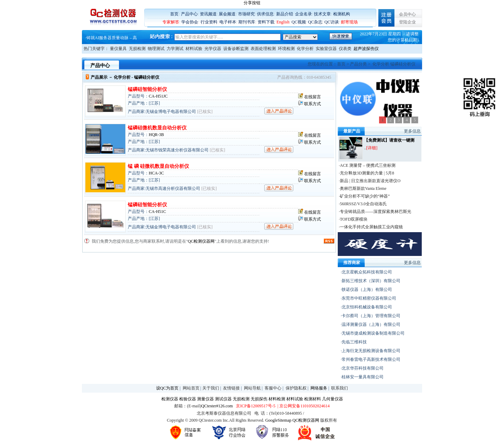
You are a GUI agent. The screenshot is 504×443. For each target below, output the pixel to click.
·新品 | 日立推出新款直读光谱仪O (370, 181)
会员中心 (407, 14)
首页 (174, 14)
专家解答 (171, 22)
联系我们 (339, 388)
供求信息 (265, 14)
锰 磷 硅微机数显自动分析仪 (158, 166)
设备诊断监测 (236, 49)
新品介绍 (285, 14)
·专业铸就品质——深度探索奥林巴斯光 (375, 212)
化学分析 (305, 49)
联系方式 (313, 104)
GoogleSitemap (278, 420)
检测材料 (313, 399)
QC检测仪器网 (201, 241)
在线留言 (313, 97)
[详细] (372, 148)
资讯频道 (208, 14)
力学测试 (175, 49)
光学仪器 (213, 49)
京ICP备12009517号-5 (256, 406)
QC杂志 (315, 22)
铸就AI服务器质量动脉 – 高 (112, 38)
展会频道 (227, 14)
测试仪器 (223, 399)
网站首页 (191, 388)
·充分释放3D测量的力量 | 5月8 (366, 173)
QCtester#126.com (217, 406)
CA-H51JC (158, 96)
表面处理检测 (263, 49)
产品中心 (189, 14)
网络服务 (319, 388)
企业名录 (303, 14)
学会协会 (190, 22)
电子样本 (228, 22)
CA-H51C (157, 212)
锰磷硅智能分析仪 (147, 89)
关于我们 (211, 388)
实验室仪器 (326, 49)
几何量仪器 (332, 399)
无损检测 (137, 49)
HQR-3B (156, 135)
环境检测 (286, 49)
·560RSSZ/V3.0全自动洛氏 (363, 204)
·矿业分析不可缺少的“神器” (364, 196)
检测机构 (342, 14)
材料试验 (194, 49)
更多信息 (412, 131)
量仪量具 (118, 49)
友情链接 (231, 388)
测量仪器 (205, 399)
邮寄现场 (349, 22)
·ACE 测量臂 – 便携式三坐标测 (367, 165)
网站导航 (252, 388)
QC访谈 (332, 22)
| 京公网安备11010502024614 (303, 406)
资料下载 (266, 22)
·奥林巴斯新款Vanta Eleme (363, 188)
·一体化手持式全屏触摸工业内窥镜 (371, 227)
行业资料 (209, 22)
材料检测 (277, 399)
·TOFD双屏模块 (353, 219)
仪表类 (345, 49)
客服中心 (273, 388)
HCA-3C (156, 173)
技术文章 (322, 14)
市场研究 (246, 14)
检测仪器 (170, 399)
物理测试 (156, 49)
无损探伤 (259, 399)
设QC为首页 (167, 388)
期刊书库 (247, 22)
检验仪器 (188, 399)
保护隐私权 (296, 388)
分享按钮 (252, 3)
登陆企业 (407, 22)
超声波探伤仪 (366, 49)
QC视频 (299, 22)
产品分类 (358, 64)
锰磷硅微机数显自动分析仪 (157, 128)
